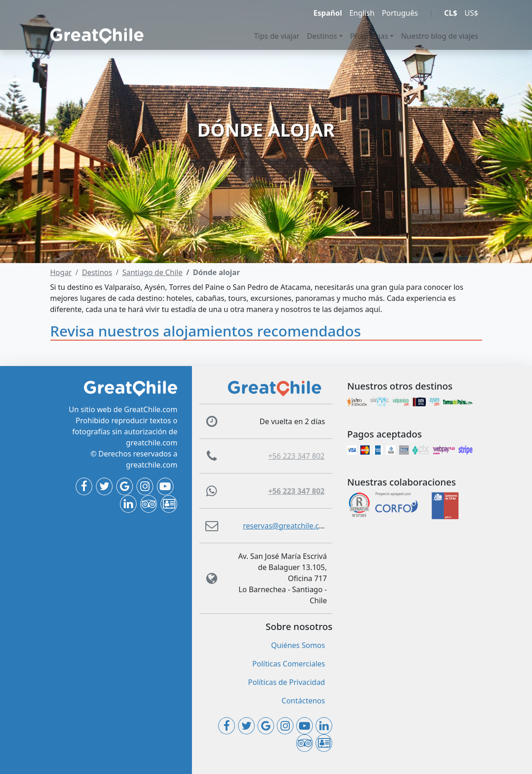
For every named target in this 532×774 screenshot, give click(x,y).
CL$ (450, 13)
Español (328, 13)
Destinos (322, 36)
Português (400, 13)
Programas (369, 36)
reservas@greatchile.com (286, 526)
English (362, 13)
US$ (472, 13)
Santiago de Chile (152, 272)
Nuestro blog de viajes (439, 36)
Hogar (61, 272)
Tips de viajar (277, 36)
